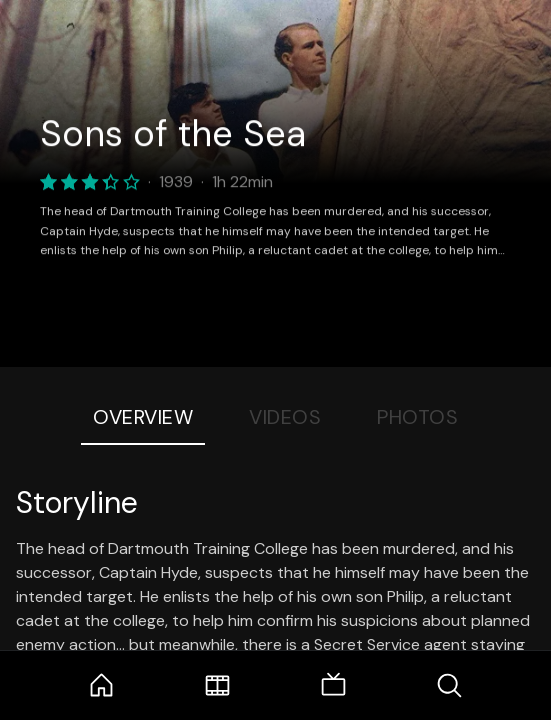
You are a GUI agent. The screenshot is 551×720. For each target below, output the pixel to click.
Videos (285, 417)
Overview (143, 417)
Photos (417, 417)
